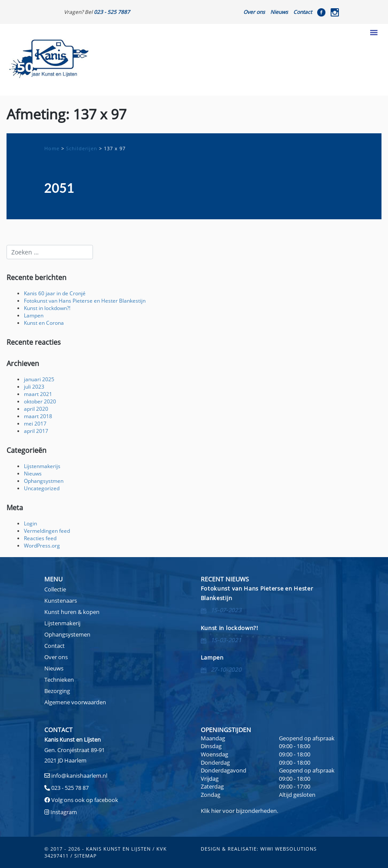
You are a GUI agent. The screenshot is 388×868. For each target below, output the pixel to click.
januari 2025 (39, 379)
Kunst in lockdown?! (47, 308)
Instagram (64, 812)
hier (216, 811)
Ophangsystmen (44, 481)
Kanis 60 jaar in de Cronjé (55, 293)
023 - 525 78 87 (70, 788)
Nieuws (279, 12)
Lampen (34, 315)
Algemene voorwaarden (75, 702)
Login (30, 523)
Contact (303, 12)
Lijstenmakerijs (42, 466)
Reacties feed (40, 538)
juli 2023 (34, 386)
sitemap (86, 856)
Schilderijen (82, 148)
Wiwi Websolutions (289, 849)
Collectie (55, 589)
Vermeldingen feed (47, 531)
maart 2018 (38, 416)
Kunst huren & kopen (72, 612)
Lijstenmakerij (62, 623)
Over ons (254, 12)
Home (52, 148)
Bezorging (57, 691)
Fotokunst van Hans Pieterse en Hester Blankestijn (85, 300)
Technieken (59, 680)
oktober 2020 (40, 401)
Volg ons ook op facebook (84, 800)
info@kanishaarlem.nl (79, 776)
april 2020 (36, 409)
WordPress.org (42, 545)
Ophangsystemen (67, 634)
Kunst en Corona (44, 323)
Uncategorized (42, 488)
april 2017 (36, 431)
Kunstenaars (61, 601)
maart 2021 (38, 394)
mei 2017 (35, 423)
